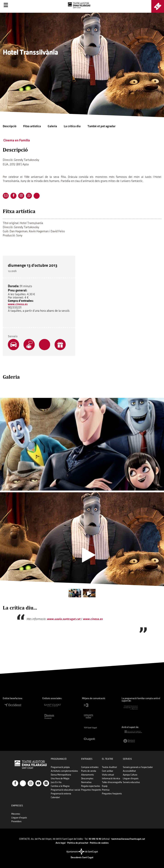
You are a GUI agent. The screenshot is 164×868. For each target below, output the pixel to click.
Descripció (10, 126)
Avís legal (61, 843)
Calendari (55, 797)
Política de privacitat (78, 843)
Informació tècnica (111, 778)
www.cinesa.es (18, 304)
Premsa (106, 790)
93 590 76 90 (95, 839)
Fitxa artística (32, 126)
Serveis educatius (131, 782)
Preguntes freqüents (91, 790)
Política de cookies (99, 843)
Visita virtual (108, 775)
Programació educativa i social (65, 790)
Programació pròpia (60, 767)
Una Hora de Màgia (60, 778)
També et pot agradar (101, 126)
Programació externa (61, 794)
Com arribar (107, 771)
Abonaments (87, 775)
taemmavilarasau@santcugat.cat (128, 839)
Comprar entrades (90, 767)
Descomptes (87, 778)
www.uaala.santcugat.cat (63, 619)
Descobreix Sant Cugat (82, 857)
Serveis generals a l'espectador (138, 767)
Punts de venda (89, 771)
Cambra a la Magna (60, 786)
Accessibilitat (129, 771)
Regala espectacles (91, 786)
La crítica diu (72, 126)
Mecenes (16, 814)
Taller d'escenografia (112, 782)
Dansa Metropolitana (61, 775)
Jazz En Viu (56, 782)
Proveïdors (16, 821)
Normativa (86, 782)
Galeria (52, 126)
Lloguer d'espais (131, 778)
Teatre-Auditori (109, 767)
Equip (105, 786)
